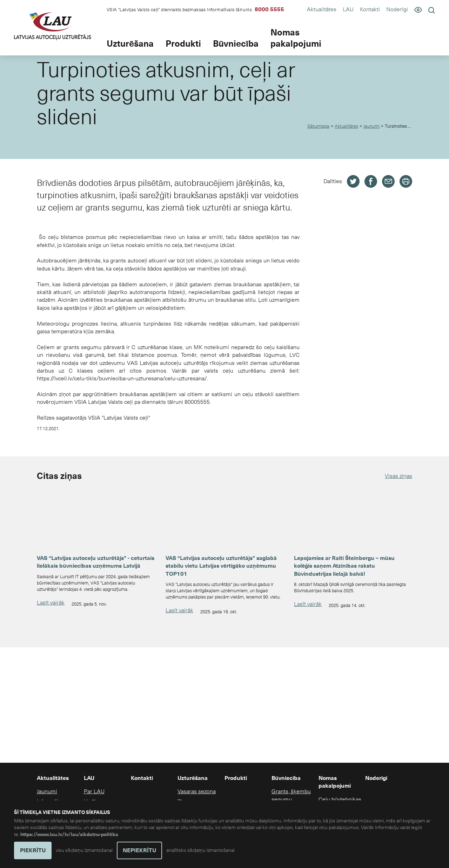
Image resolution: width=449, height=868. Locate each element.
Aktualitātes (322, 9)
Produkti (183, 44)
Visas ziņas (398, 476)
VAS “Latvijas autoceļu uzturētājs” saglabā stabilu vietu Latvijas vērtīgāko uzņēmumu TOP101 (221, 566)
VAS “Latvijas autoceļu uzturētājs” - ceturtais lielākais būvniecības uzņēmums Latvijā (96, 562)
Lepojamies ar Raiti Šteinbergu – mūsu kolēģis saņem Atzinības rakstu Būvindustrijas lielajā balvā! (344, 566)
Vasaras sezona (197, 791)
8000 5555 (269, 9)
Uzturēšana (130, 44)
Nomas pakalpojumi (296, 38)
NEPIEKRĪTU (139, 850)
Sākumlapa (318, 126)
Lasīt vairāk (51, 603)
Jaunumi (371, 126)
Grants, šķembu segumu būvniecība (291, 799)
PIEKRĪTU (33, 850)
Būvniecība (236, 44)
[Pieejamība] (418, 9)
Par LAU (94, 791)
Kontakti (370, 9)
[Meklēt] (432, 10)
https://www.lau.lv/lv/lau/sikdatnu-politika (69, 834)
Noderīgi (397, 9)
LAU (348, 9)
